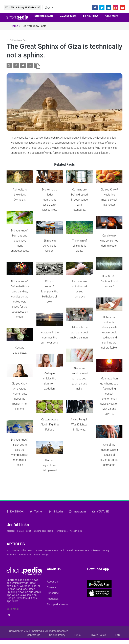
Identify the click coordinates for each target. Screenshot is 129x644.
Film (24, 529)
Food (31, 529)
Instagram (78, 490)
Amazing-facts (68, 16)
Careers (51, 565)
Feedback (53, 577)
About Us (52, 560)
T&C (117, 613)
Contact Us (34, 613)
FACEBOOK (15, 490)
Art (8, 529)
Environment (25, 533)
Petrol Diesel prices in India (69, 509)
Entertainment (82, 529)
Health (37, 533)
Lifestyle (95, 529)
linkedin (56, 490)
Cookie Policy (57, 613)
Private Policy (98, 613)
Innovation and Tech (54, 529)
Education (11, 533)
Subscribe (53, 571)
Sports (39, 529)
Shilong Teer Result (43, 509)
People (46, 533)
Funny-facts (111, 16)
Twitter (36, 490)
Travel (70, 529)
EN (48, 8)
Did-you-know (90, 16)
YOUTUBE (100, 490)
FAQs (78, 613)
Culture (15, 529)
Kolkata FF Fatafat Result (19, 509)
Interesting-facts (44, 16)
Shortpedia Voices (58, 583)
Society (106, 529)
